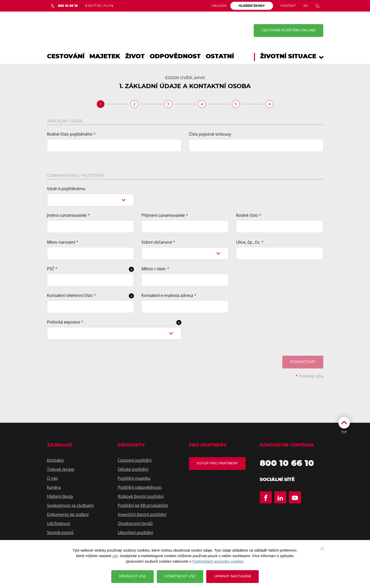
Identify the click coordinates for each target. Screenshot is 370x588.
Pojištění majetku (134, 478)
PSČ (52, 269)
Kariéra (54, 487)
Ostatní (220, 57)
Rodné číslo (249, 215)
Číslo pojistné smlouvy (210, 134)
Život (135, 57)
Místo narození (63, 242)
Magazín (219, 6)
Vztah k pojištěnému (66, 189)
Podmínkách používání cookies (218, 561)
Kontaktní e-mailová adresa (169, 295)
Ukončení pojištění (135, 532)
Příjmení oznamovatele (165, 215)
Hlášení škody (60, 496)
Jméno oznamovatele (68, 215)
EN (306, 6)
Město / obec (155, 269)
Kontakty (55, 460)
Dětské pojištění (133, 469)
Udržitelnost (59, 523)
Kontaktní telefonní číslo (71, 295)
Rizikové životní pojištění (141, 496)
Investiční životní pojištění (142, 514)
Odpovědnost (175, 57)
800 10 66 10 (290, 464)
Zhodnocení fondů (135, 523)
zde (115, 556)
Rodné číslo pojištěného (71, 134)
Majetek (105, 57)
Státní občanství (158, 242)
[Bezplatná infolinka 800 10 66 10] (64, 6)
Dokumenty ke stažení (68, 514)
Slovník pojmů (60, 532)
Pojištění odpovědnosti (140, 487)
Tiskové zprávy (61, 469)
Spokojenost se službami (70, 505)
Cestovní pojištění (135, 460)
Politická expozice (65, 322)
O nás (52, 478)
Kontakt (288, 6)
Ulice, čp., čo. (250, 242)
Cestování (66, 57)
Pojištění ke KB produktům (143, 505)
